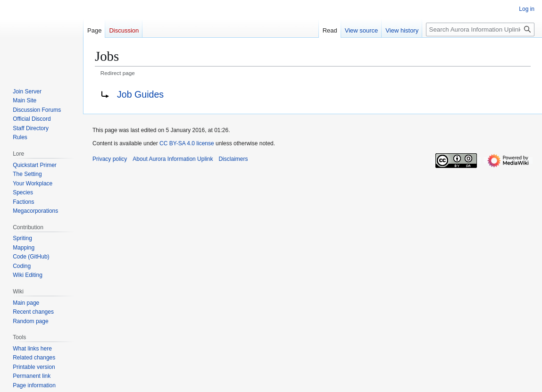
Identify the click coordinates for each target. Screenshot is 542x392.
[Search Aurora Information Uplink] (480, 29)
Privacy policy (110, 159)
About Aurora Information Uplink (173, 159)
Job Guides (140, 94)
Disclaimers (233, 159)
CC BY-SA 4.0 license (187, 143)
